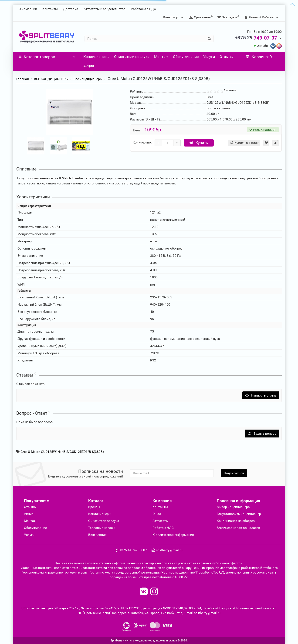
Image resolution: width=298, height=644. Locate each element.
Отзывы (227, 57)
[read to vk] (144, 592)
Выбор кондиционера (233, 507)
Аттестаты (161, 521)
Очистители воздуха (132, 57)
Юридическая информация (173, 535)
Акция (89, 66)
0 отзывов (230, 90)
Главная (23, 79)
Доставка (71, 9)
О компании (28, 9)
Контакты (50, 9)
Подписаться (234, 473)
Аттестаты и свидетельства (105, 9)
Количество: (142, 142)
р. (174, 17)
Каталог (47, 56)
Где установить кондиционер (239, 514)
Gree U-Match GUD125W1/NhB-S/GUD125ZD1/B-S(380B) (62, 452)
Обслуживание (186, 57)
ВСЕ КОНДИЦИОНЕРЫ (51, 79)
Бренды (94, 507)
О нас (157, 514)
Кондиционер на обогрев (236, 521)
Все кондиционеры (88, 79)
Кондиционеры (96, 57)
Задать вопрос (262, 434)
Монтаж (161, 57)
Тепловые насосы (102, 528)
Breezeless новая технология (238, 528)
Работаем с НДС (143, 9)
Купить (199, 143)
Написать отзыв (261, 395)
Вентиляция (97, 535)
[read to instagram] (154, 592)
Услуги (209, 57)
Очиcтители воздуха (104, 521)
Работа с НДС (163, 528)
